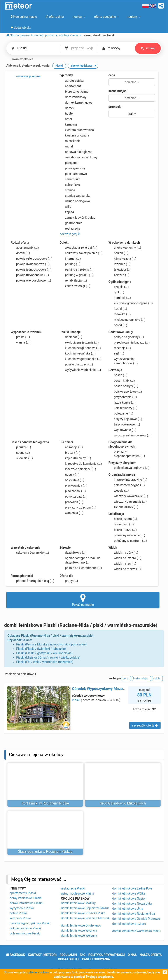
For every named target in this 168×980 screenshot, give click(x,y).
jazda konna (122, 402)
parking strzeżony (77, 269)
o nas (132, 955)
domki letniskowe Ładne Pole (132, 888)
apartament (70, 86)
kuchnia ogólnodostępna (131, 303)
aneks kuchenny (125, 248)
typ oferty (66, 75)
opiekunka (72, 480)
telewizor (120, 269)
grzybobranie (123, 397)
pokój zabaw (73, 496)
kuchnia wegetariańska (80, 359)
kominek (120, 298)
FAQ (83, 955)
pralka (20, 337)
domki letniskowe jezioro (129, 924)
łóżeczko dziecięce (78, 469)
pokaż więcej (70, 234)
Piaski (76, 700)
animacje (71, 447)
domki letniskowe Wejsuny (79, 936)
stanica (67, 190)
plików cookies (39, 972)
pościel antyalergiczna (129, 468)
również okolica (20, 59)
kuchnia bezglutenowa (80, 348)
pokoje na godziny (126, 337)
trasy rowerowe (124, 424)
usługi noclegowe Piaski (77, 893)
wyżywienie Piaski (22, 908)
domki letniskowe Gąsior (129, 898)
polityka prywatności (107, 955)
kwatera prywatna (74, 135)
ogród (118, 325)
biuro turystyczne (74, 92)
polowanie (121, 413)
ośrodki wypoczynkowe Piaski (30, 923)
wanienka (71, 513)
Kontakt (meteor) (42, 955)
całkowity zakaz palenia (81, 253)
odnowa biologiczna (76, 152)
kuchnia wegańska (77, 353)
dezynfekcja (73, 553)
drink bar (71, 337)
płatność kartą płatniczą (32, 581)
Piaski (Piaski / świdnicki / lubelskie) (41, 649)
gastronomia (71, 223)
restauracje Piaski (73, 888)
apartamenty (25, 248)
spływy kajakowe (125, 419)
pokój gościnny (73, 168)
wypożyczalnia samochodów (123, 361)
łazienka (120, 264)
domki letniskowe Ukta (128, 909)
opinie (157, 679)
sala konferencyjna (127, 485)
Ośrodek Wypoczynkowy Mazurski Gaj (104, 689)
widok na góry (123, 553)
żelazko (119, 275)
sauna (20, 453)
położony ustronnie (127, 535)
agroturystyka (72, 81)
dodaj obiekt (69, 959)
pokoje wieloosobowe (31, 280)
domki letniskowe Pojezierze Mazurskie (88, 908)
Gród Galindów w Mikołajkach (123, 803)
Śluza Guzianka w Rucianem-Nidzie (45, 852)
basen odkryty (123, 386)
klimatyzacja (122, 259)
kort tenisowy (123, 408)
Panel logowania (96, 959)
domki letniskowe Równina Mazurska (86, 918)
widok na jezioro (125, 558)
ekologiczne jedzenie (79, 342)
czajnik (119, 287)
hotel (66, 119)
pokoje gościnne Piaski (25, 928)
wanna (21, 342)
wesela (119, 491)
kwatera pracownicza (77, 130)
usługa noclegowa (75, 201)
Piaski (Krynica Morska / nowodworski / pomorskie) (51, 644)
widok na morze (125, 569)
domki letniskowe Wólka (129, 893)
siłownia (22, 458)
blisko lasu (121, 524)
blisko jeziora (123, 519)
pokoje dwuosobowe (30, 264)
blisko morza (123, 530)
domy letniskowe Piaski (26, 898)
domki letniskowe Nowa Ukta (132, 904)
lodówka (120, 314)
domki (20, 253)
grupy (69, 581)
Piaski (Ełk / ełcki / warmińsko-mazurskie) (45, 662)
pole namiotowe (73, 174)
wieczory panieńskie (128, 502)
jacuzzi (21, 447)
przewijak (71, 502)
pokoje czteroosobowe (31, 259)
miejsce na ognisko (127, 320)
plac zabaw (73, 491)
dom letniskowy (73, 97)
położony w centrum (128, 541)
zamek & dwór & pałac (77, 218)
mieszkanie (70, 141)
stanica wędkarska (75, 196)
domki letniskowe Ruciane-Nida (134, 914)
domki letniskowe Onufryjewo (81, 925)
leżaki (118, 309)
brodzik (70, 453)
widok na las (122, 564)
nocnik (69, 475)
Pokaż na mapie (83, 600)
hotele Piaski (18, 913)
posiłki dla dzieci (76, 364)
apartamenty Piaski (23, 893)
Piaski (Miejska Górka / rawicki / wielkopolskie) (48, 657)
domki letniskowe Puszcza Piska (83, 913)
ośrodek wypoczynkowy (78, 157)
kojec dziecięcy (75, 458)
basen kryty (122, 381)
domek (67, 108)
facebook (16, 955)
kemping (68, 124)
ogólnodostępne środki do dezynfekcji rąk (80, 560)
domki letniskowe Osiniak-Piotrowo (136, 919)
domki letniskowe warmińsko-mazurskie (139, 931)
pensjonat (69, 163)
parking (70, 264)
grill (116, 292)
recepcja (120, 348)
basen (118, 375)
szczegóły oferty (145, 725)
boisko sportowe (125, 392)
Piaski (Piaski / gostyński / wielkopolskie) (44, 653)
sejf (116, 353)
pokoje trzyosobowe (30, 275)
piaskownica (73, 486)
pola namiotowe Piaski (25, 933)
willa (65, 207)
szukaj (148, 48)
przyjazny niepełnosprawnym (127, 454)
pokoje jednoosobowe (31, 269)
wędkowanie (122, 430)
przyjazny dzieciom (78, 507)
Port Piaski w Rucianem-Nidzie (45, 803)
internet (70, 259)
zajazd (67, 212)
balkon (118, 253)
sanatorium (70, 179)
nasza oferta (151, 955)
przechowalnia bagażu (129, 342)
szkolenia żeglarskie (30, 553)
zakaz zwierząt (75, 286)
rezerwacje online (26, 76)
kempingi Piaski (20, 918)
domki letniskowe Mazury (78, 903)
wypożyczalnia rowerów (130, 435)
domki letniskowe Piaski (26, 903)
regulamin (68, 955)
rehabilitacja (73, 280)
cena (112, 75)
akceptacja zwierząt (78, 248)
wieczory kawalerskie (128, 496)
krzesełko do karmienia (81, 464)
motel (66, 146)
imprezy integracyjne (128, 480)
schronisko (70, 185)
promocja (115, 107)
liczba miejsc (117, 91)
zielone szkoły (123, 507)
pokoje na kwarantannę (81, 568)
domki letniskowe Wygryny (79, 930)
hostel (66, 113)
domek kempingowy (76, 103)
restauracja (70, 229)
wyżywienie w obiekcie (80, 370)
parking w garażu (76, 275)
